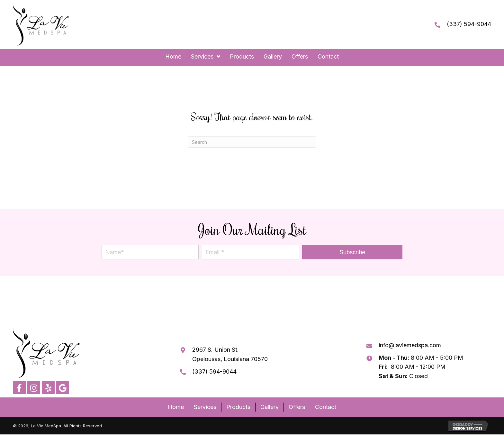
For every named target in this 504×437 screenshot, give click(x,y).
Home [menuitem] (176, 407)
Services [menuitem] (205, 407)
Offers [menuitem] (297, 407)
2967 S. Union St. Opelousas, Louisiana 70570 (230, 354)
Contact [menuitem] (326, 407)
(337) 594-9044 (469, 24)
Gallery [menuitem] (270, 407)
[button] (352, 252)
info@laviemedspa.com (410, 345)
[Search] (252, 142)
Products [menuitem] (238, 407)
